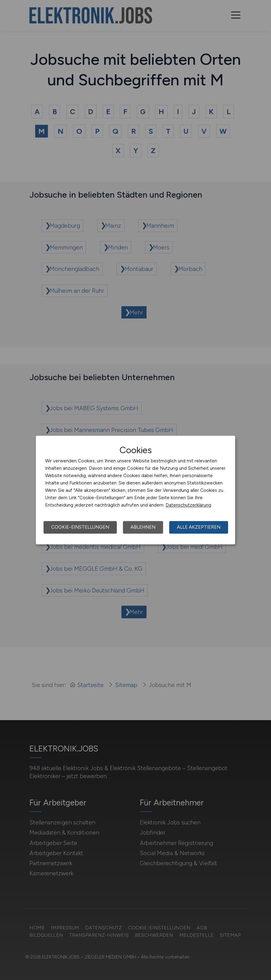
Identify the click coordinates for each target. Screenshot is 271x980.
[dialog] (135, 490)
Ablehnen (143, 527)
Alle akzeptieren (199, 527)
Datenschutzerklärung (188, 505)
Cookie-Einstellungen (80, 527)
